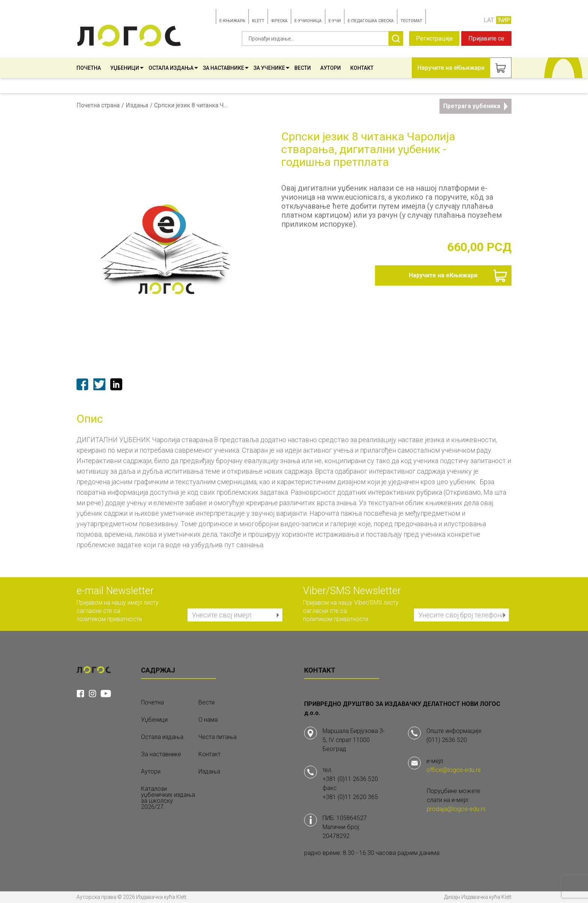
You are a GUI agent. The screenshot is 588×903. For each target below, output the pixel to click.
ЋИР (504, 20)
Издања (137, 105)
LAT (489, 20)
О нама (208, 720)
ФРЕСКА (279, 21)
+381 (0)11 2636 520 (350, 779)
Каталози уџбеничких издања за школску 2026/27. (168, 798)
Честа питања (217, 737)
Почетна (89, 68)
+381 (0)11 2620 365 (350, 797)
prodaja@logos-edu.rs (456, 809)
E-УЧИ (335, 21)
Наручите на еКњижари (443, 275)
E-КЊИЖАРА (232, 21)
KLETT (258, 21)
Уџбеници (127, 68)
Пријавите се (486, 38)
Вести (303, 68)
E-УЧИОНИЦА (308, 21)
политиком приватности (109, 619)
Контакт (362, 68)
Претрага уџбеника (475, 106)
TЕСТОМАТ (411, 21)
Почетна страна (98, 105)
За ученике (271, 68)
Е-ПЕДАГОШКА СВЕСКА (371, 21)
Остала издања (173, 68)
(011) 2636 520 (447, 740)
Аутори (331, 68)
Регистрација (434, 38)
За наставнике (226, 68)
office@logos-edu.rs (454, 770)
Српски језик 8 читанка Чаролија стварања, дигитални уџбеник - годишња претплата (192, 105)
